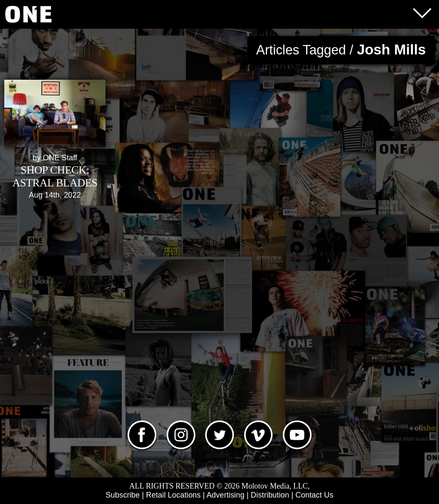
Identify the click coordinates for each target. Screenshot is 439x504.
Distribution (270, 495)
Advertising (226, 495)
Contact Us (314, 495)
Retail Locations (173, 495)
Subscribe (123, 495)
